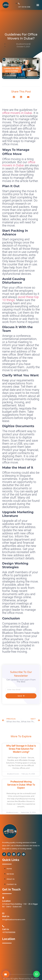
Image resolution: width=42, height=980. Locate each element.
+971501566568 (9, 932)
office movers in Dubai (17, 113)
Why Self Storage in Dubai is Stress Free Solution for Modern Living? (21, 749)
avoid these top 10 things (20, 299)
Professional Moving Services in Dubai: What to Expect (21, 785)
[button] (38, 5)
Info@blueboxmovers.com (14, 920)
